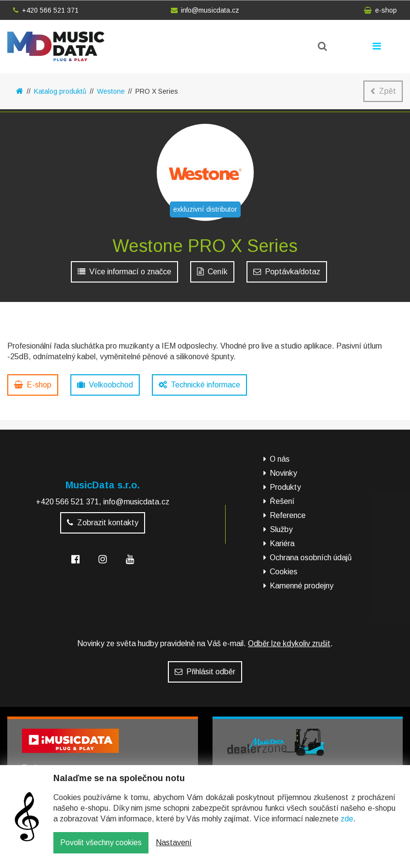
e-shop (380, 10)
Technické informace (199, 385)
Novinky (283, 473)
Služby (281, 529)
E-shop (33, 385)
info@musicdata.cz (205, 10)
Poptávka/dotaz (287, 272)
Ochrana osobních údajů (311, 558)
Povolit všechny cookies (101, 850)
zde (347, 826)
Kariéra (282, 543)
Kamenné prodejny (302, 586)
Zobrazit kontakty (103, 523)
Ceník (212, 272)
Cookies (284, 572)
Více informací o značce (124, 272)
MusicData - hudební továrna (56, 46)
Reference (288, 515)
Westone (111, 91)
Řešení (282, 501)
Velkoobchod (105, 385)
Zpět (383, 91)
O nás (280, 459)
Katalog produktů (60, 91)
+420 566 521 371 (46, 10)
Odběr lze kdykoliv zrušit (289, 643)
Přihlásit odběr (205, 672)
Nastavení (174, 850)
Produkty (285, 487)
